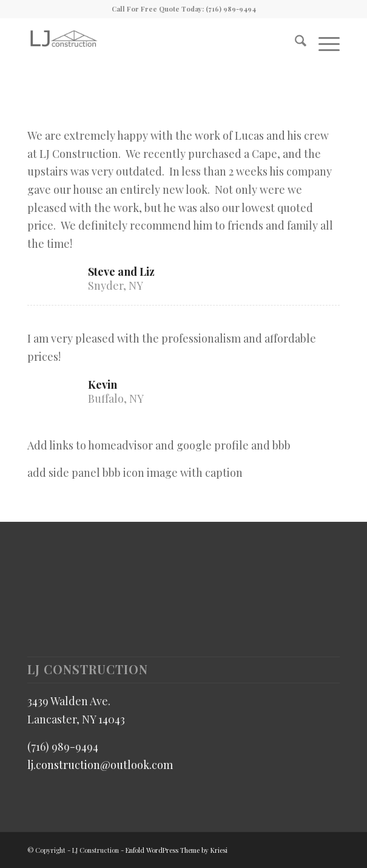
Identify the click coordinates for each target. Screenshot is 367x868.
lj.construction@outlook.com (100, 765)
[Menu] (323, 42)
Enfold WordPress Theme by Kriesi (177, 850)
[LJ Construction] (152, 42)
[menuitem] (295, 42)
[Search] (295, 42)
